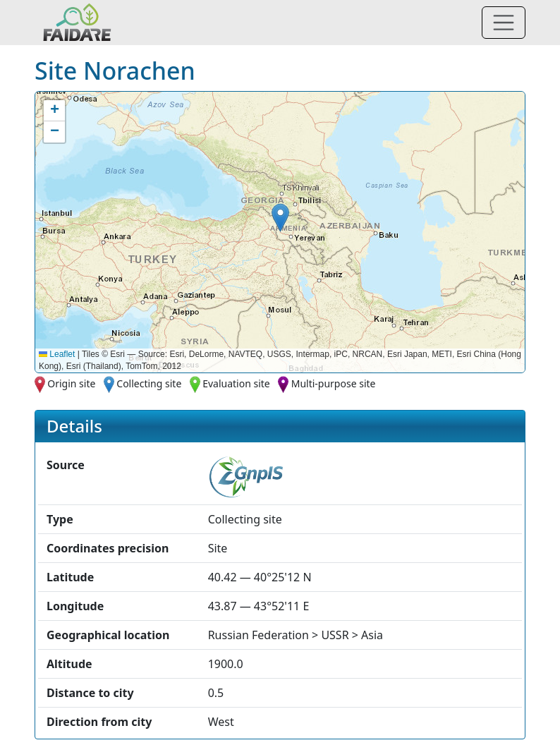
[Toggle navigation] (504, 23)
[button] (280, 218)
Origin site (71, 383)
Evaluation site (236, 383)
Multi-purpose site (334, 383)
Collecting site (149, 383)
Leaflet (57, 354)
